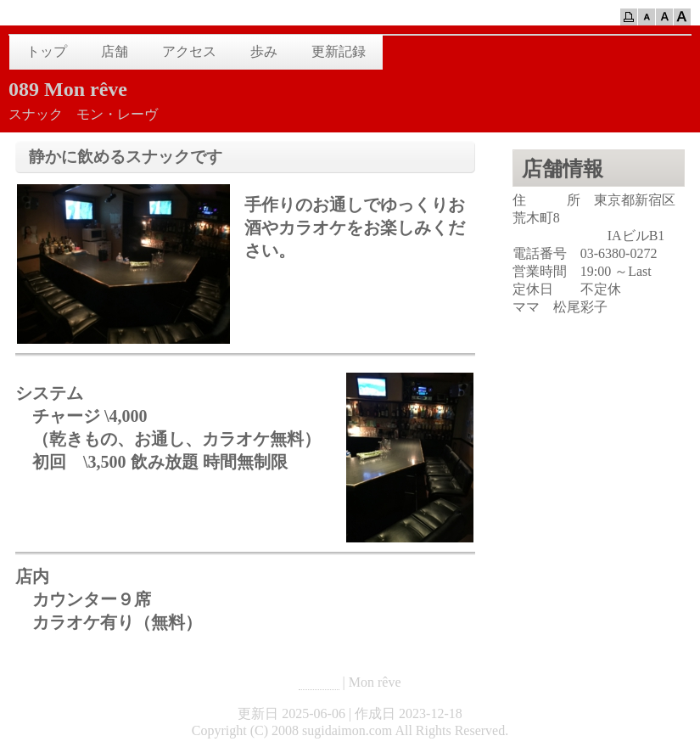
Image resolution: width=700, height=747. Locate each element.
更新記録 (339, 51)
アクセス (189, 51)
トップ (47, 51)
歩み (264, 51)
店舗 (115, 51)
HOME (319, 682)
